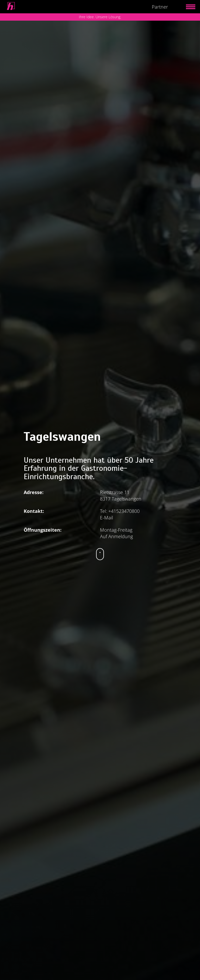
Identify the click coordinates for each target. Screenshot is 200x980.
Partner (160, 7)
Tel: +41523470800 (120, 511)
